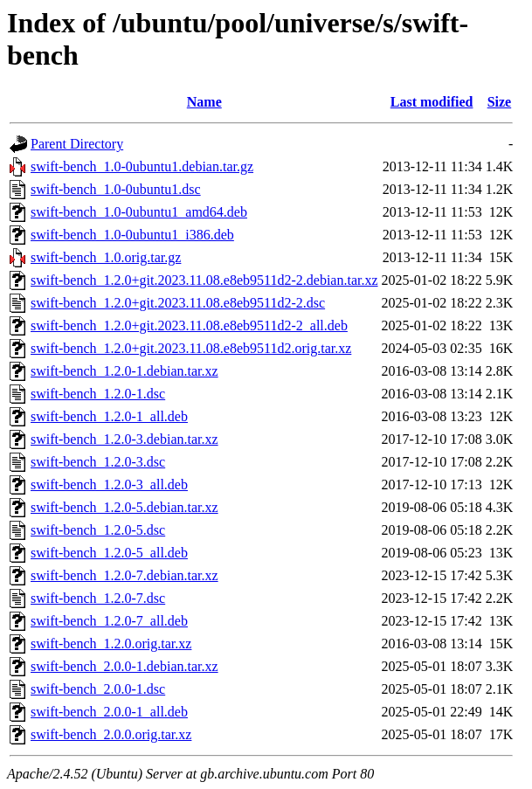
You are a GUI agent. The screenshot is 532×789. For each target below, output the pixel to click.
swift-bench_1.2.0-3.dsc (98, 462)
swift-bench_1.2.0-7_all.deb (109, 621)
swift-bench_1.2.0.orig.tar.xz (111, 644)
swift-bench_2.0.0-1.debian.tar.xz (124, 666)
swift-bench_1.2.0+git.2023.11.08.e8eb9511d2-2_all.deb (189, 325)
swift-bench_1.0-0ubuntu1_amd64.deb (139, 212)
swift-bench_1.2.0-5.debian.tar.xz (124, 507)
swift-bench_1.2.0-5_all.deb (109, 553)
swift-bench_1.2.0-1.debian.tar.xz (124, 371)
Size (500, 102)
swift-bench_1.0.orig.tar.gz (106, 257)
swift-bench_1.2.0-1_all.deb (109, 416)
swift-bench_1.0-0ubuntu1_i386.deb (132, 235)
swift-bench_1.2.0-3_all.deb (109, 484)
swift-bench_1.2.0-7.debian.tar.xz (124, 575)
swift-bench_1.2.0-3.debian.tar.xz (124, 439)
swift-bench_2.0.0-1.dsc (98, 689)
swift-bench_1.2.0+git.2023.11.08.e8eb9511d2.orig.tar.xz (191, 348)
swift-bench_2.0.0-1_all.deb (109, 712)
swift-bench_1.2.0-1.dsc (98, 394)
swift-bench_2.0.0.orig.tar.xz (111, 734)
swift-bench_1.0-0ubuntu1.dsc (116, 189)
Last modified (432, 102)
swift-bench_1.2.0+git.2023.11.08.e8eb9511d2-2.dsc (178, 303)
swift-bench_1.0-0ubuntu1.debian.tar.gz (142, 166)
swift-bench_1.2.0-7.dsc (98, 598)
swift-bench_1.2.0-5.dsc (98, 530)
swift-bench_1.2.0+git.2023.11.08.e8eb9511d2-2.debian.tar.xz (204, 280)
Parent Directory (77, 144)
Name (204, 102)
